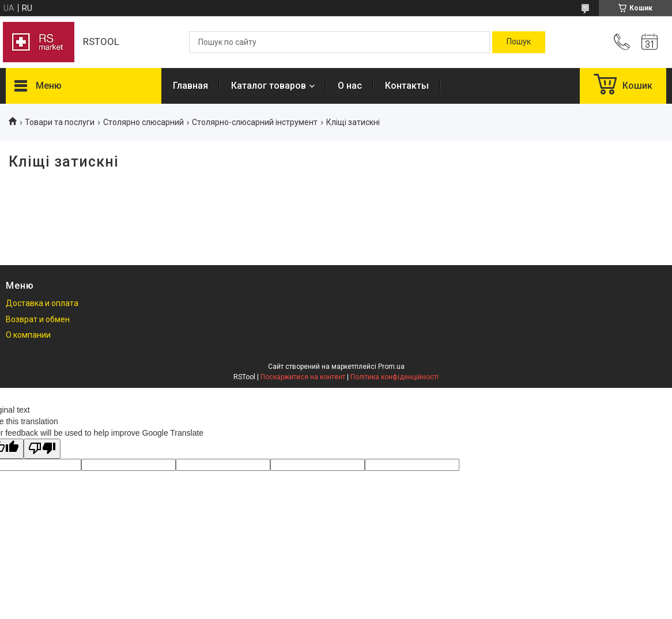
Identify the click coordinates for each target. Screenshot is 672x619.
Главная (190, 86)
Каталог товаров (269, 86)
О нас (350, 86)
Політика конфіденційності (394, 377)
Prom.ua (391, 367)
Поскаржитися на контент (303, 377)
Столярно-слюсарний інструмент (255, 122)
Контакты (407, 86)
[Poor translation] (42, 449)
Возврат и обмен (38, 319)
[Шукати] (519, 42)
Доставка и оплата (42, 303)
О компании (28, 335)
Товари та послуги (60, 122)
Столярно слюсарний (144, 122)
